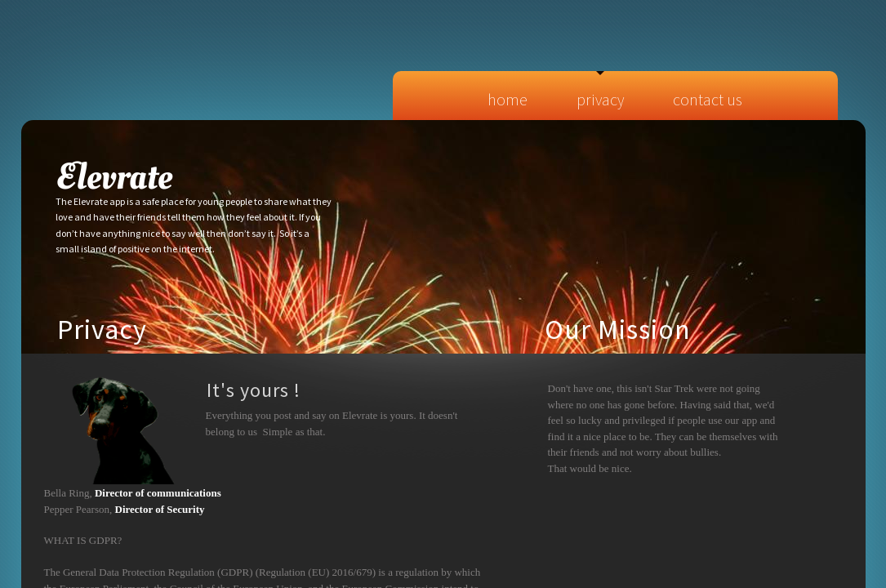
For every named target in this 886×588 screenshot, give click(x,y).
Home (508, 99)
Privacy (600, 99)
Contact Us (708, 99)
